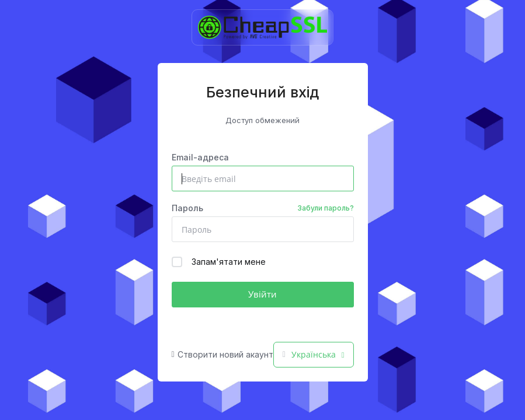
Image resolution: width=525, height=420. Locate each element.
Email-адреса (200, 157)
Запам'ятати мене (219, 262)
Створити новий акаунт (222, 354)
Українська (314, 354)
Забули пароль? (326, 208)
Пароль (263, 208)
